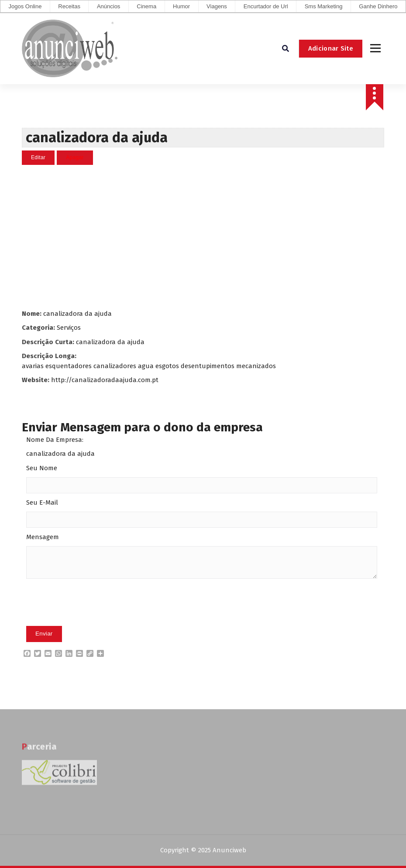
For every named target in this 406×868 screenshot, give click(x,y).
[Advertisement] (203, 237)
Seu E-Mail (42, 502)
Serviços (69, 328)
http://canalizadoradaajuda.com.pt (105, 380)
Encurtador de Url (266, 6)
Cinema (146, 6)
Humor (181, 6)
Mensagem (43, 537)
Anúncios (108, 6)
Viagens (217, 6)
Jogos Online (25, 6)
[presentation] (93, 616)
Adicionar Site (331, 48)
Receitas (69, 6)
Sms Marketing (324, 6)
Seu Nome (42, 468)
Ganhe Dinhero (378, 6)
